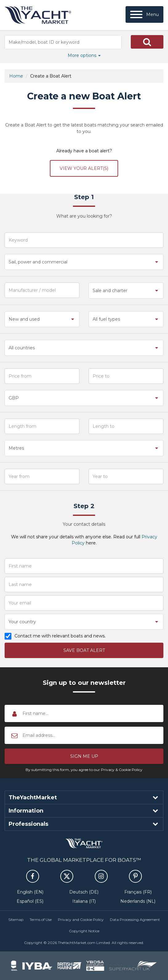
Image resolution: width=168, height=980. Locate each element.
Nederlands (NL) (138, 901)
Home (16, 76)
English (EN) (30, 892)
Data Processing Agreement (135, 920)
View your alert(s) (84, 168)
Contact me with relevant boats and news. (60, 636)
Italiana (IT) (84, 901)
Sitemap (16, 920)
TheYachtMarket (38, 15)
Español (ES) (30, 901)
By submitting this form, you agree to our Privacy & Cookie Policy (84, 770)
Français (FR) (138, 892)
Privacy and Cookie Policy (81, 920)
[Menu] (144, 14)
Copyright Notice (84, 931)
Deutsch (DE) (84, 892)
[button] (147, 42)
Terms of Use (41, 920)
